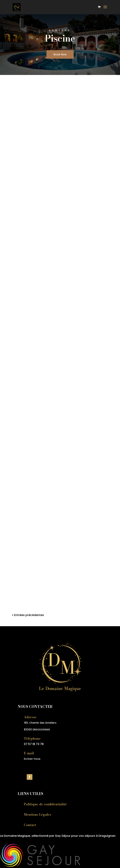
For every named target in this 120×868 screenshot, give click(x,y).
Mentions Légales (37, 815)
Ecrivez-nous (32, 759)
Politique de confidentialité (45, 804)
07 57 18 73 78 (34, 744)
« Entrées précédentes (28, 615)
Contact (30, 825)
